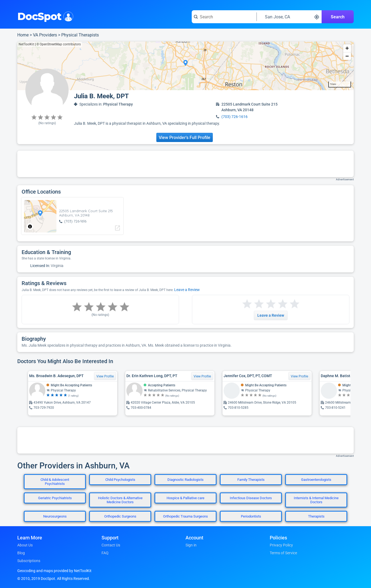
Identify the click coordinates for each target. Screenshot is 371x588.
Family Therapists (251, 480)
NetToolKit (26, 44)
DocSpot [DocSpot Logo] (44, 16)
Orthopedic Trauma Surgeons (185, 516)
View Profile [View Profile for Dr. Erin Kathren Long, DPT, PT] (202, 376)
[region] (185, 66)
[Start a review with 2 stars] (253, 304)
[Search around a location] (289, 17)
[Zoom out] (347, 56)
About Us (25, 545)
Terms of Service (283, 553)
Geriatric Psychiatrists (55, 498)
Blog (21, 553)
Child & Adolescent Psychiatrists (55, 482)
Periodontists (251, 516)
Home (23, 35)
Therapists (316, 516)
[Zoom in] (347, 48)
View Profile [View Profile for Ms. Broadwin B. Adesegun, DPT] (105, 376)
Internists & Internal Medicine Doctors (316, 500)
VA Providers (45, 35)
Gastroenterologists (316, 480)
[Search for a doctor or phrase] (224, 17)
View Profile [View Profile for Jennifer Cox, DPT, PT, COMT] (299, 376)
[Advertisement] (185, 164)
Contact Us (111, 545)
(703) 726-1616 (235, 117)
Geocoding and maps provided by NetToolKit (54, 571)
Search (338, 17)
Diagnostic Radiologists (185, 480)
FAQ (105, 553)
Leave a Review (187, 290)
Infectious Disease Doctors (251, 498)
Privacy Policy (281, 545)
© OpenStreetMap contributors (59, 44)
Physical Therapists (80, 35)
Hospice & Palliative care (185, 498)
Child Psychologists (120, 480)
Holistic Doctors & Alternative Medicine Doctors (120, 500)
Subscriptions (29, 561)
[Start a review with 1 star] (247, 304)
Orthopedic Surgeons (120, 516)
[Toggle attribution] (30, 227)
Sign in (191, 545)
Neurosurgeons (55, 516)
